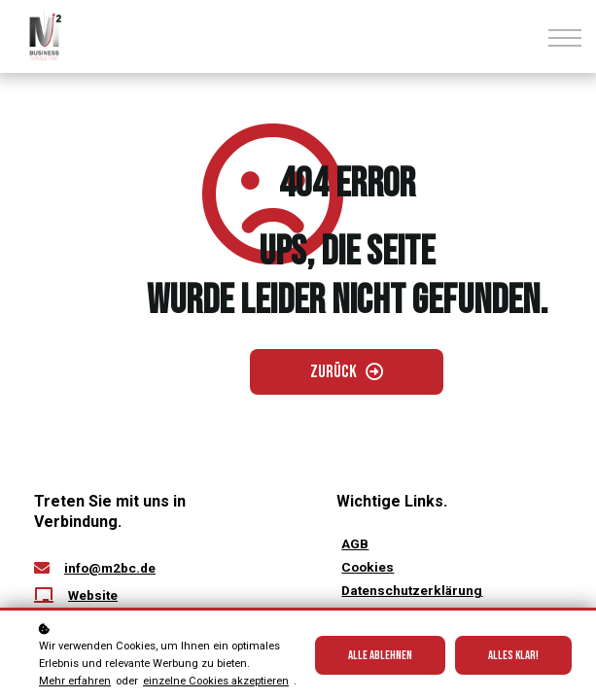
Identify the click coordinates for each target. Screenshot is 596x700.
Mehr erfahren (75, 681)
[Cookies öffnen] (368, 562)
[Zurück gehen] (347, 369)
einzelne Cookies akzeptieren (216, 681)
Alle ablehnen (380, 655)
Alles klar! (513, 655)
